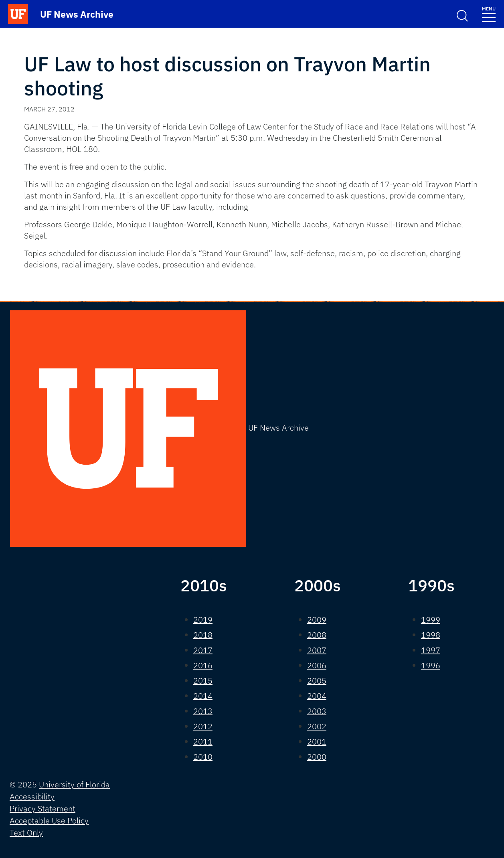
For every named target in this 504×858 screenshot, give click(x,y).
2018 (203, 635)
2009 (317, 620)
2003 (317, 711)
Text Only (26, 833)
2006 (317, 665)
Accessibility (32, 796)
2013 (203, 711)
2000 (317, 757)
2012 (203, 726)
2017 (203, 650)
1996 (431, 665)
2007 (317, 650)
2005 (317, 681)
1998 (431, 635)
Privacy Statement (43, 808)
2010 (203, 757)
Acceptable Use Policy (49, 821)
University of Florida (74, 784)
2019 (203, 620)
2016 (203, 665)
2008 (317, 635)
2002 (317, 726)
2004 (317, 696)
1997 (431, 650)
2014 (203, 696)
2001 (317, 742)
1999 (431, 620)
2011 (203, 742)
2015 (203, 681)
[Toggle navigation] (489, 14)
